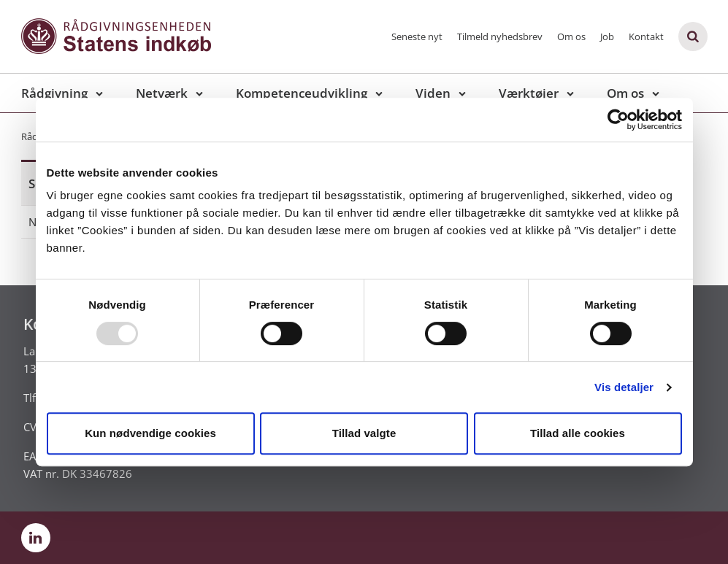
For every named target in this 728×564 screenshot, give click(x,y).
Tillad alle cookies (578, 433)
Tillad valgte (364, 433)
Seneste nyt (417, 36)
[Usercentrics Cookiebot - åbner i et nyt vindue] (618, 120)
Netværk (162, 93)
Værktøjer (529, 93)
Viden (433, 93)
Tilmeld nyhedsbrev (500, 36)
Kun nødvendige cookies (150, 433)
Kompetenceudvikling (302, 93)
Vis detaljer (624, 387)
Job (607, 36)
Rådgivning (54, 93)
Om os (571, 36)
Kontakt (646, 36)
